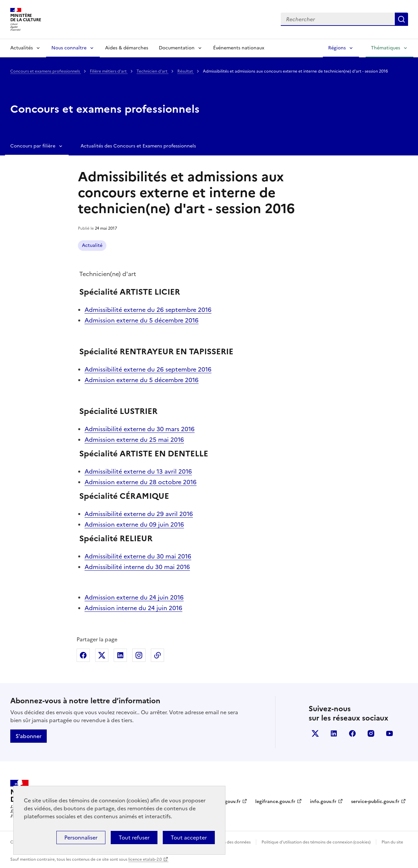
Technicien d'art (152, 71)
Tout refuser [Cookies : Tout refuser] (134, 838)
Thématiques (386, 48)
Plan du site (392, 842)
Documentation (177, 48)
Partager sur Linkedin (120, 655)
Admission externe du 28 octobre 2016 (141, 482)
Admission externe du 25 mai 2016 (134, 440)
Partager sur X (102, 655)
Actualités (22, 48)
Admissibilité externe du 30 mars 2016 (140, 429)
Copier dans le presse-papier (157, 655)
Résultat (186, 71)
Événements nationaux (239, 48)
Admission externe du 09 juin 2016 (134, 524)
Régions (337, 48)
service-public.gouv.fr (375, 802)
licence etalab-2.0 (145, 859)
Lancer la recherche (401, 19)
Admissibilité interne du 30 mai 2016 (137, 567)
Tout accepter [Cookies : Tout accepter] (189, 838)
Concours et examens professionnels (46, 71)
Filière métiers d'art (109, 71)
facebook (352, 733)
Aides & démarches (127, 48)
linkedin (334, 733)
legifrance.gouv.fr (275, 802)
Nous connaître (69, 48)
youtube (389, 733)
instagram (371, 733)
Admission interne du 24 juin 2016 (133, 608)
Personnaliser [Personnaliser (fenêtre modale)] (81, 838)
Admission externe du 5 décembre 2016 (142, 320)
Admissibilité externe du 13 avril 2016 (138, 471)
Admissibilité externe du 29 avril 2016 (139, 514)
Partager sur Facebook (83, 655)
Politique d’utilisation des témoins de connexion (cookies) (316, 842)
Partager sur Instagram (139, 655)
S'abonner (29, 736)
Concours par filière (33, 146)
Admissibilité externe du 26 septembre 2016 (148, 310)
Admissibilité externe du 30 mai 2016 (138, 556)
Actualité (92, 245)
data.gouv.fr (227, 802)
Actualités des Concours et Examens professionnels (138, 146)
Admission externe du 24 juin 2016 (134, 597)
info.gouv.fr (323, 802)
